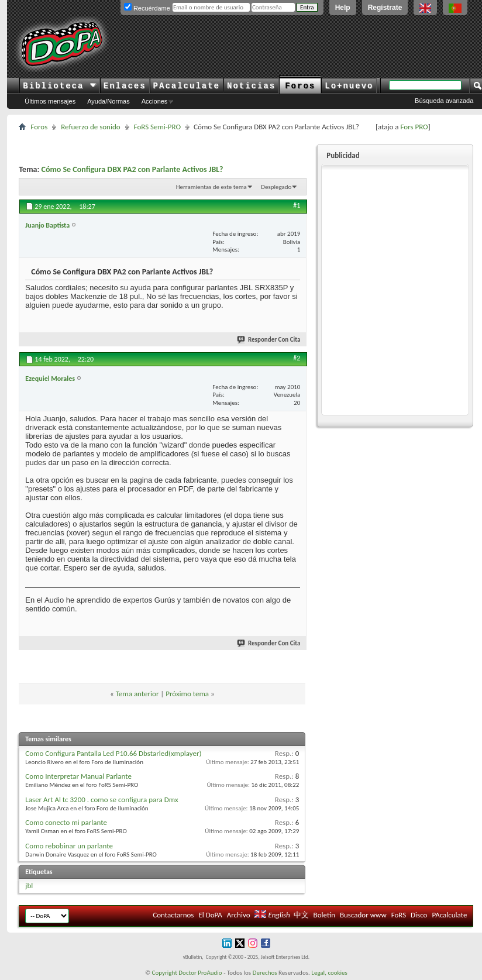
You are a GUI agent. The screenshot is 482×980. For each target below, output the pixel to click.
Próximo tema (187, 694)
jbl (29, 886)
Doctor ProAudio (200, 973)
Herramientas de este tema (211, 187)
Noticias (251, 86)
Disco (419, 915)
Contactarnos (173, 915)
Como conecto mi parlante (66, 822)
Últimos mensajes (50, 101)
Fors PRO (414, 127)
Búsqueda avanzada (444, 101)
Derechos (265, 973)
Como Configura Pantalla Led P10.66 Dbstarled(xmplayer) (113, 753)
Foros (300, 86)
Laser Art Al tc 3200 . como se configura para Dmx (101, 800)
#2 (297, 358)
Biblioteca (59, 86)
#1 (297, 205)
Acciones (155, 101)
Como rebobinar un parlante (69, 846)
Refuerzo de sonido (90, 127)
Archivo (239, 915)
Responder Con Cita (269, 340)
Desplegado (276, 187)
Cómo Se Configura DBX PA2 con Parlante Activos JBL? (132, 169)
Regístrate (385, 8)
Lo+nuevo (349, 86)
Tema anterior (137, 694)
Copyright (165, 973)
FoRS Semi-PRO (158, 127)
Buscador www (363, 915)
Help (343, 8)
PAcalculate (187, 86)
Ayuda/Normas (109, 101)
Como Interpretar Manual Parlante (78, 776)
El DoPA (210, 915)
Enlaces (125, 86)
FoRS (399, 915)
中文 (301, 915)
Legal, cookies (329, 973)
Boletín (324, 915)
